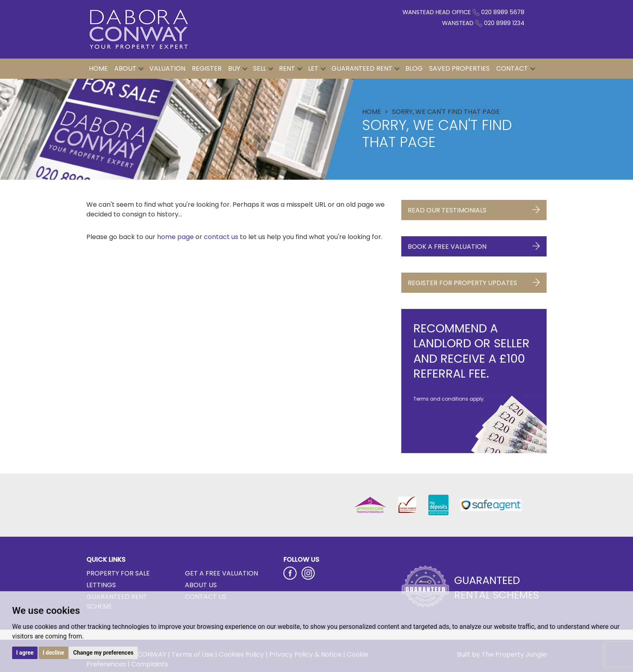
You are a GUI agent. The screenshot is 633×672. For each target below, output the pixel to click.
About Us (201, 585)
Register (207, 68)
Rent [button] (291, 68)
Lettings (101, 585)
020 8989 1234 (504, 23)
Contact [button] (516, 68)
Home (98, 68)
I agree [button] (25, 653)
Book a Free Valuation (474, 245)
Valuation (167, 68)
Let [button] (317, 68)
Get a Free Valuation (221, 573)
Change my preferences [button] (103, 653)
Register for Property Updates (474, 281)
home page (175, 237)
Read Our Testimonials (474, 208)
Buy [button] (238, 68)
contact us (221, 237)
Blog (414, 68)
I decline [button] (53, 653)
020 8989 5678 (503, 12)
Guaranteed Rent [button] (366, 68)
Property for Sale (118, 573)
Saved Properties (459, 68)
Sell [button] (263, 68)
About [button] (129, 68)
